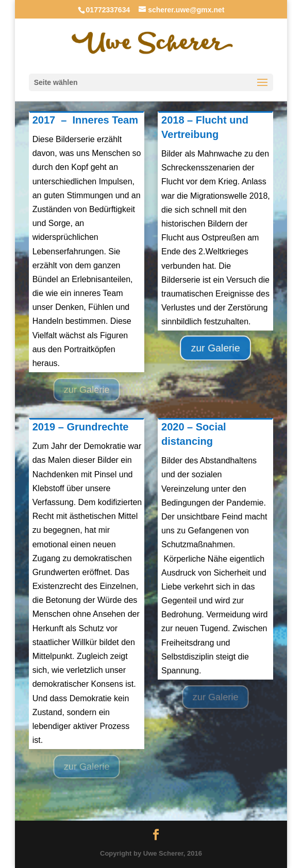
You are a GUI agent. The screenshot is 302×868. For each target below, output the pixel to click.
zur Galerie (87, 390)
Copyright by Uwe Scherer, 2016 (151, 853)
